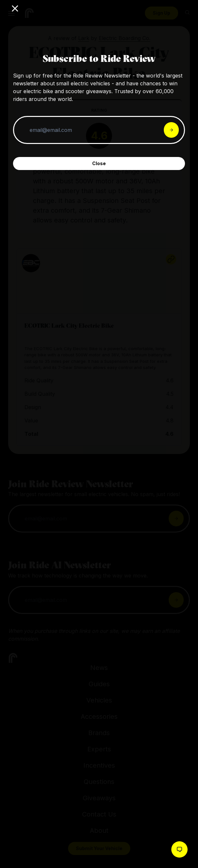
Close (99, 163)
